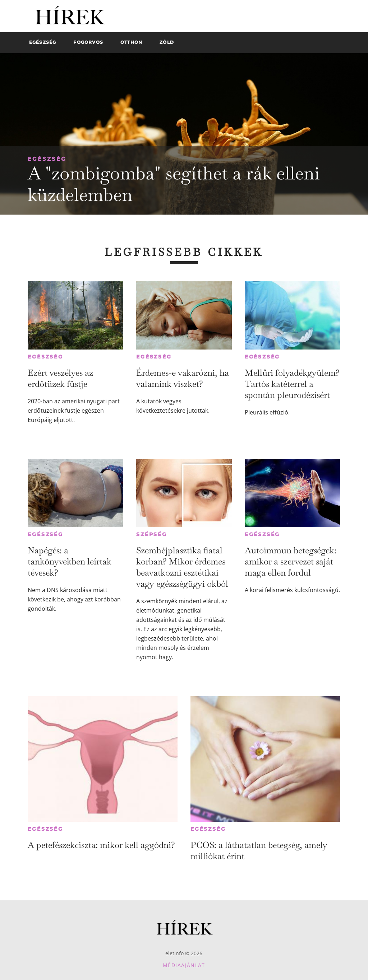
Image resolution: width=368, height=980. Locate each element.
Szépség (152, 534)
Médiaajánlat (184, 965)
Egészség (47, 159)
